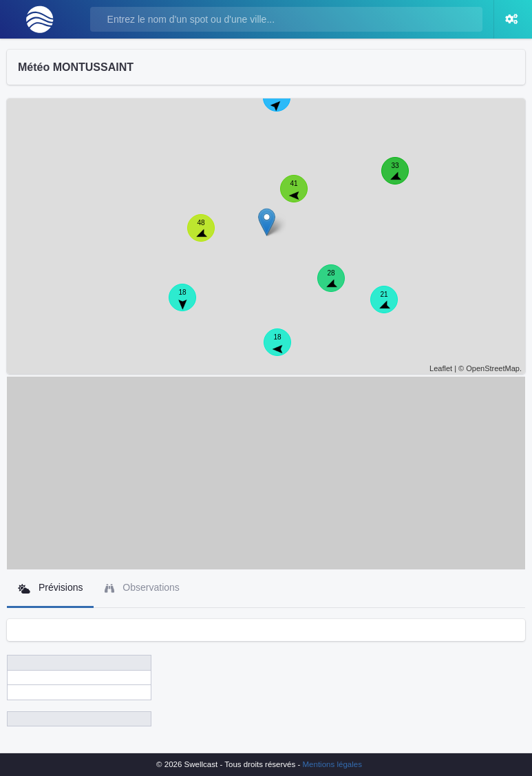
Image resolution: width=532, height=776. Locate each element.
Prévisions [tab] (50, 588)
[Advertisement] (266, 473)
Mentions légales (332, 764)
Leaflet (441, 368)
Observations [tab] (142, 588)
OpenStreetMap (493, 368)
